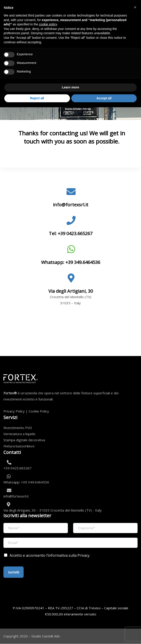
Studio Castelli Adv (46, 636)
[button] (135, 7)
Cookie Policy (39, 411)
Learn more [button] (70, 87)
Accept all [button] (104, 98)
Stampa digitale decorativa (24, 440)
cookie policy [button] (48, 24)
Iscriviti (14, 572)
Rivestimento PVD (18, 428)
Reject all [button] (37, 98)
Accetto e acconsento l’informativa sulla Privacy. (50, 555)
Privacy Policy (14, 411)
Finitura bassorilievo (19, 446)
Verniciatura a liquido (19, 434)
